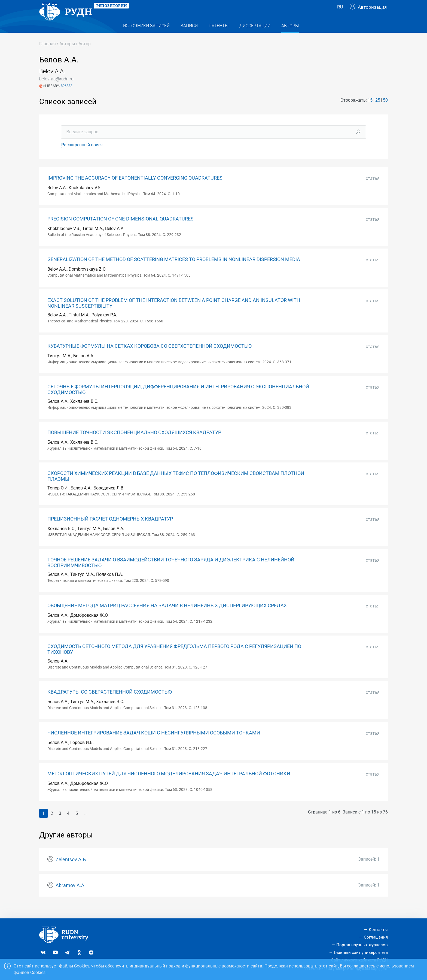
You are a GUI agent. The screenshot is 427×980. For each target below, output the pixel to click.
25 (378, 111)
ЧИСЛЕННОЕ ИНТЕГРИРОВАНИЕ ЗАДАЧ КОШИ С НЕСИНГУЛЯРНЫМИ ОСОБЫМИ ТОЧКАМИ (154, 744)
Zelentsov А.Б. (71, 870)
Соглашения (376, 937)
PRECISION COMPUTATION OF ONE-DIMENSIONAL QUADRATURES (121, 230)
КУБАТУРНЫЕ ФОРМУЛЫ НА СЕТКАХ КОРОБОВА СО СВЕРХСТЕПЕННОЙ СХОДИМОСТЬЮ (150, 357)
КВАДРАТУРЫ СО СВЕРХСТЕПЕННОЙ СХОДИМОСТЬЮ (110, 703)
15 (370, 111)
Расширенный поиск (82, 156)
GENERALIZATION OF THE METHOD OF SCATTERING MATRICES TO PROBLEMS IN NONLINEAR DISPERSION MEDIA (174, 270)
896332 (66, 97)
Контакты (378, 930)
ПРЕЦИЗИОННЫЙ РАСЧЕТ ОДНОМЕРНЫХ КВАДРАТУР (110, 530)
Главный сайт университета (361, 952)
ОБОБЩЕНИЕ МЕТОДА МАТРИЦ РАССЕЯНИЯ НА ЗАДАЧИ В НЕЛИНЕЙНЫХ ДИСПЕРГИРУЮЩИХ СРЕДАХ (167, 616)
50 (385, 111)
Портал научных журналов (362, 945)
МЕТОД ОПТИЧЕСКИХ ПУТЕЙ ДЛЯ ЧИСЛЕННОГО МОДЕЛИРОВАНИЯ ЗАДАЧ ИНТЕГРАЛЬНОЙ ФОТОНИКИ (169, 785)
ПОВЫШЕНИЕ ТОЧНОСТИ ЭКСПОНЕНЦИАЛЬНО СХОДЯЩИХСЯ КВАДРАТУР (134, 443)
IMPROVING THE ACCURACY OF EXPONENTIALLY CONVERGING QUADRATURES (135, 189)
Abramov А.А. (71, 896)
